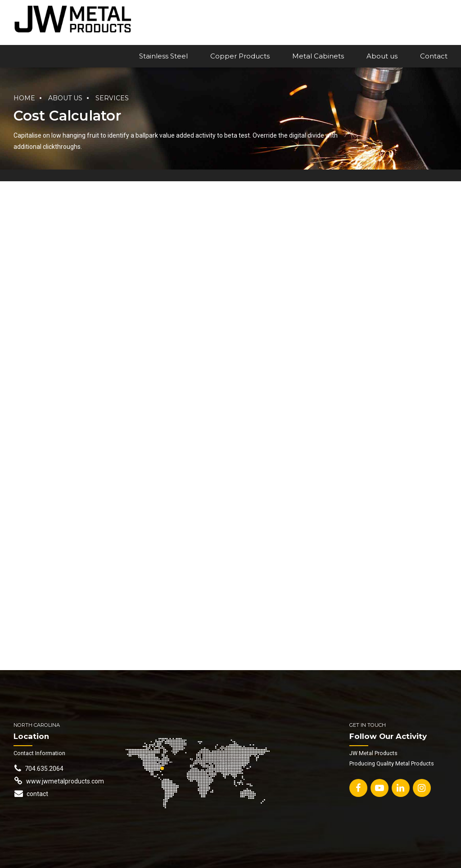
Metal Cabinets (318, 56)
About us (382, 56)
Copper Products (240, 56)
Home (24, 98)
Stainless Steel (163, 56)
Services (112, 98)
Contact (434, 56)
